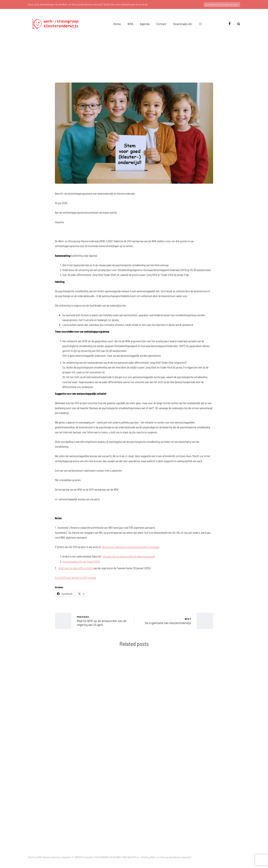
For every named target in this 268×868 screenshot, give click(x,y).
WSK (130, 24)
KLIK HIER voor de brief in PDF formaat (76, 578)
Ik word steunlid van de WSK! (222, 5)
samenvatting (146, 556)
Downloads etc (183, 24)
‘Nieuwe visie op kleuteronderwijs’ (120, 556)
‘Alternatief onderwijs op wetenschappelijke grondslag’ (131, 547)
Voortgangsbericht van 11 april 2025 (81, 561)
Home (117, 24)
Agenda (145, 24)
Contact (161, 24)
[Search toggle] (237, 24)
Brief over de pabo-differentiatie (76, 568)
